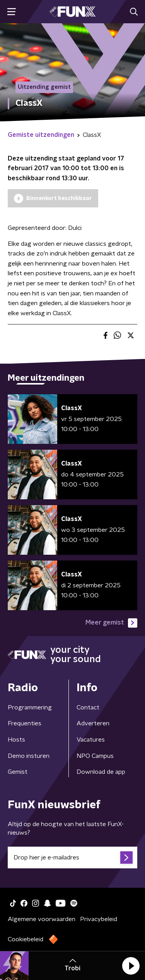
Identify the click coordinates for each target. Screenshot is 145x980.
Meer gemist (111, 623)
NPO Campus (95, 756)
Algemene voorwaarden (42, 919)
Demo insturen (29, 756)
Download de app (101, 772)
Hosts (16, 740)
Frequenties (25, 723)
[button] (131, 966)
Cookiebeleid (26, 939)
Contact (88, 707)
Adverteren (93, 723)
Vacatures (91, 740)
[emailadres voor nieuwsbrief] (72, 857)
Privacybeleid (99, 919)
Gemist (18, 772)
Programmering (30, 707)
